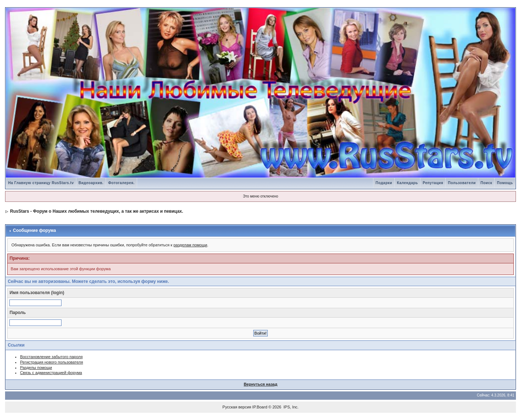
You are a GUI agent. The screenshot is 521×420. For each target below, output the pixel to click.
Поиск (486, 183)
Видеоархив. (91, 183)
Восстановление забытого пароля (51, 357)
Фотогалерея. (121, 183)
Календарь (407, 183)
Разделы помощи (36, 368)
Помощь (505, 183)
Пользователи (462, 183)
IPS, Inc (291, 407)
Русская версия (237, 407)
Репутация (433, 183)
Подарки (384, 183)
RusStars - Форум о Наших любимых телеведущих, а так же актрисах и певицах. (97, 211)
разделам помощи (190, 245)
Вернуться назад (261, 384)
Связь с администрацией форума (51, 373)
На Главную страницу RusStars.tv (41, 183)
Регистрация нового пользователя (51, 362)
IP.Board (260, 407)
